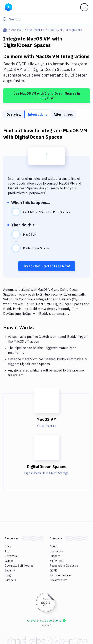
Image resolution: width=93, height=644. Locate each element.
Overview (14, 114)
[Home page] (6, 30)
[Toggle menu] (84, 7)
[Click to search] (46, 19)
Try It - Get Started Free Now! (47, 266)
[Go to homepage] (8, 7)
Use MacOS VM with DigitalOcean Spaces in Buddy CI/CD (47, 96)
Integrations (37, 114)
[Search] (50, 19)
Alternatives (63, 114)
